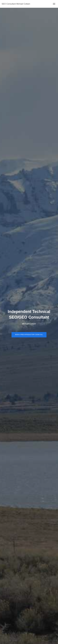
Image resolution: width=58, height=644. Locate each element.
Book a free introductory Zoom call (29, 335)
